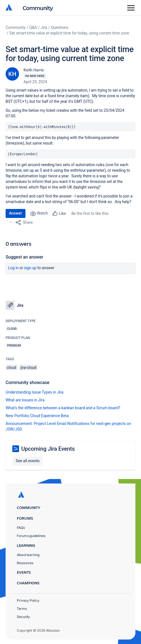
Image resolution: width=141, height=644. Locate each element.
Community (38, 8)
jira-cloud (28, 368)
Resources (25, 563)
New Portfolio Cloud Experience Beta (37, 416)
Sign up (30, 268)
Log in (13, 268)
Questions (60, 27)
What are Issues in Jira (25, 400)
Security (23, 617)
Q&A (33, 27)
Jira (44, 27)
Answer (16, 213)
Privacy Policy (28, 600)
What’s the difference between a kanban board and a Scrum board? (63, 408)
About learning (28, 555)
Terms (22, 609)
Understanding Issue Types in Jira (35, 392)
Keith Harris (34, 70)
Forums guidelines (31, 536)
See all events (28, 461)
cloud (11, 368)
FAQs (21, 528)
